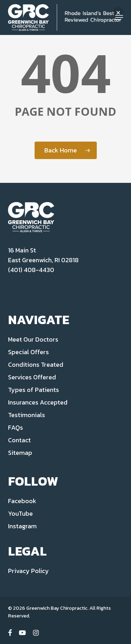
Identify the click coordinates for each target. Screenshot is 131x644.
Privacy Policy (28, 571)
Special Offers (28, 352)
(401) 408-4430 (31, 270)
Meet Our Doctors (33, 339)
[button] (118, 13)
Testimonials (27, 415)
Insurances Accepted (38, 402)
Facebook (22, 501)
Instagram (22, 526)
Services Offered (32, 377)
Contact (19, 440)
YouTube (20, 513)
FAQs (16, 427)
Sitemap (20, 453)
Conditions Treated (36, 364)
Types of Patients (34, 390)
